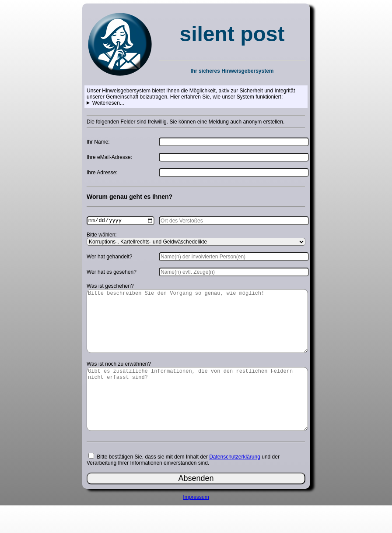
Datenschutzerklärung (235, 484)
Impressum (196, 525)
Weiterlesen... (108, 103)
